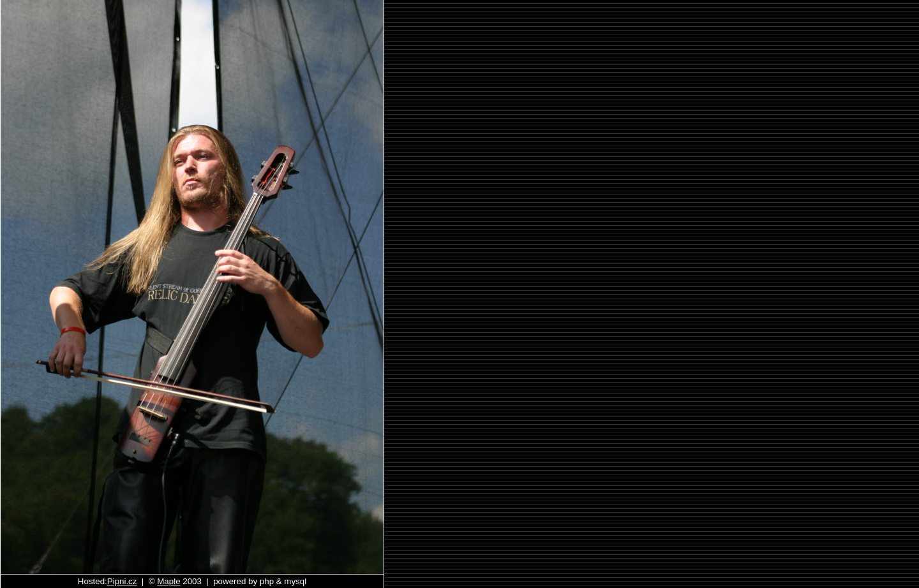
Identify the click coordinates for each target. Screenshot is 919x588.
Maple (168, 581)
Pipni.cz (122, 581)
